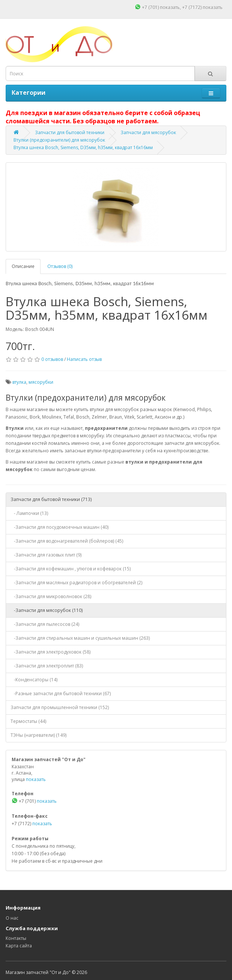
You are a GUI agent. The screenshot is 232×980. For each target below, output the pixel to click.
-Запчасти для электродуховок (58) (50, 652)
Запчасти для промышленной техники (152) (60, 707)
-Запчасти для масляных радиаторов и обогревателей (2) (76, 583)
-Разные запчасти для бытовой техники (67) (61, 693)
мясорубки (41, 382)
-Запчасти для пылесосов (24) (45, 624)
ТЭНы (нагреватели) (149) (38, 735)
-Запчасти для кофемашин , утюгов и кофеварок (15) (71, 569)
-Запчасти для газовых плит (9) (46, 555)
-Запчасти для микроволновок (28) (51, 596)
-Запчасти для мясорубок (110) (47, 610)
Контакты (16, 938)
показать (170, 7)
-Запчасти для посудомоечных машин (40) (60, 527)
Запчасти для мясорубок (148, 132)
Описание (23, 266)
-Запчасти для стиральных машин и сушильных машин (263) (80, 638)
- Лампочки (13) (29, 513)
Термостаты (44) (28, 721)
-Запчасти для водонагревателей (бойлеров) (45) (67, 541)
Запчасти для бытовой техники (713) (51, 499)
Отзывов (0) (60, 266)
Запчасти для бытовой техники (70, 132)
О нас (12, 918)
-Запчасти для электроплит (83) (47, 666)
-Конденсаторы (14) (34, 680)
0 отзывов (52, 359)
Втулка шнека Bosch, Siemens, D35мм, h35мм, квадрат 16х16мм (83, 147)
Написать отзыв (84, 359)
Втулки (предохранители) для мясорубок (59, 140)
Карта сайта (19, 946)
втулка (19, 382)
